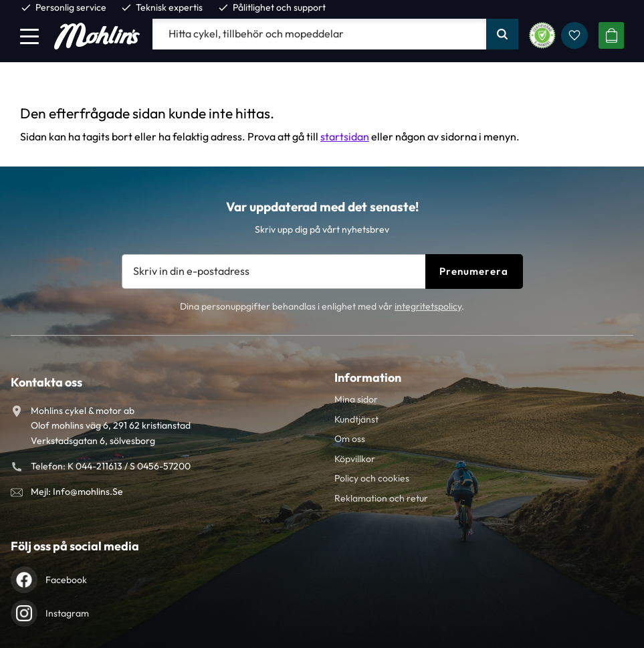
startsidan (345, 136)
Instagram (67, 613)
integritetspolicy (428, 306)
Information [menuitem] (368, 377)
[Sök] (502, 34)
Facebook (66, 580)
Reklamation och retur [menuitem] (381, 498)
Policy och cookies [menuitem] (372, 478)
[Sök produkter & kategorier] (319, 34)
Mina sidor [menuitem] (356, 399)
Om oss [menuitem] (350, 439)
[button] (29, 36)
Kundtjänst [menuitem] (356, 419)
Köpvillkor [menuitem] (355, 459)
